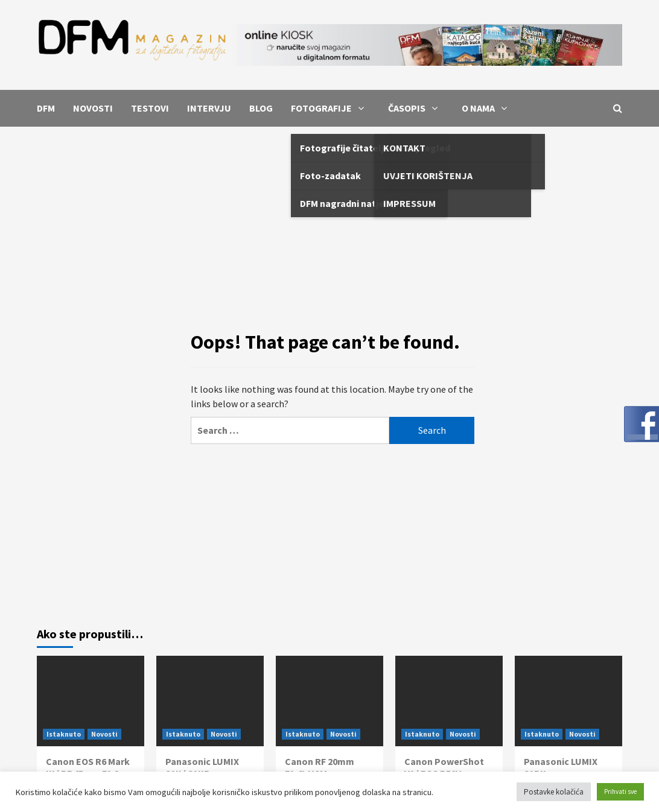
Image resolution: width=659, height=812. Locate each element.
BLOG (261, 108)
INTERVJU (209, 108)
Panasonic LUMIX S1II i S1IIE (202, 768)
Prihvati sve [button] (620, 791)
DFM (46, 108)
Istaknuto (64, 734)
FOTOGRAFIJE (330, 108)
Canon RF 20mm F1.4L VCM (320, 768)
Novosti (104, 734)
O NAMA (487, 108)
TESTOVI (150, 108)
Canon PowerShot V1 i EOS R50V (444, 768)
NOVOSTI (93, 108)
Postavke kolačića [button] (554, 792)
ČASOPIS (416, 108)
